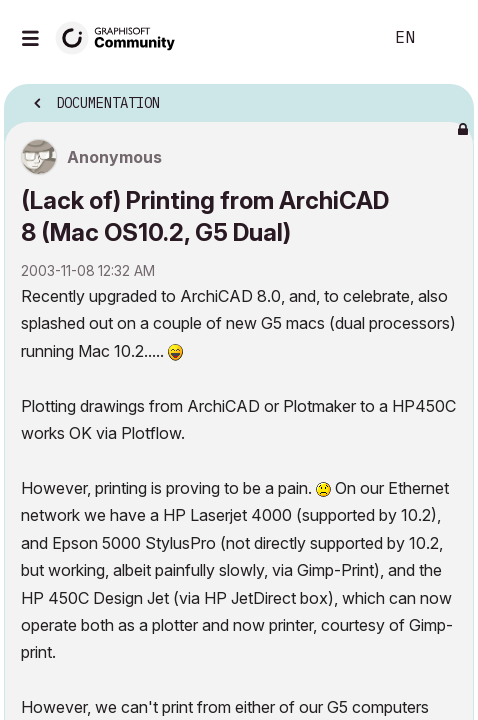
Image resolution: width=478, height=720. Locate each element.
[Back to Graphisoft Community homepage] (122, 36)
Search (337, 38)
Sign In (446, 38)
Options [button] (446, 97)
